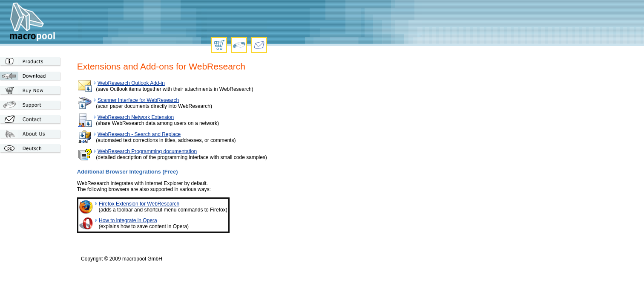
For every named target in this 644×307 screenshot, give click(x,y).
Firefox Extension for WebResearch (139, 204)
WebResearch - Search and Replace (139, 134)
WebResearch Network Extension (136, 117)
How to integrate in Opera (128, 220)
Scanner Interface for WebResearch (138, 100)
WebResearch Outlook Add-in (131, 83)
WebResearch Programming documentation (147, 151)
